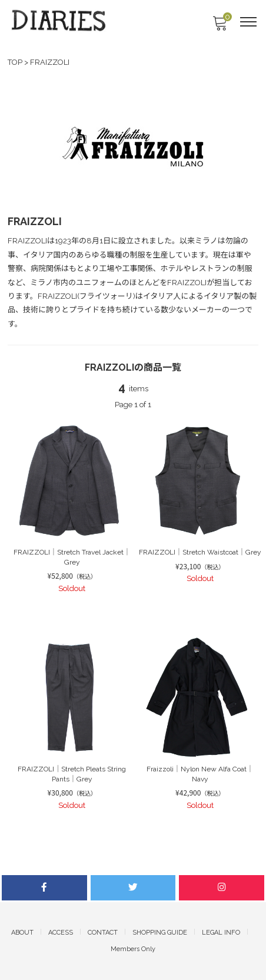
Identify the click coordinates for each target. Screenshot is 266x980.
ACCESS (61, 933)
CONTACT (103, 933)
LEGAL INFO (221, 933)
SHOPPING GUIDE (160, 933)
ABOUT (22, 933)
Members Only (133, 949)
